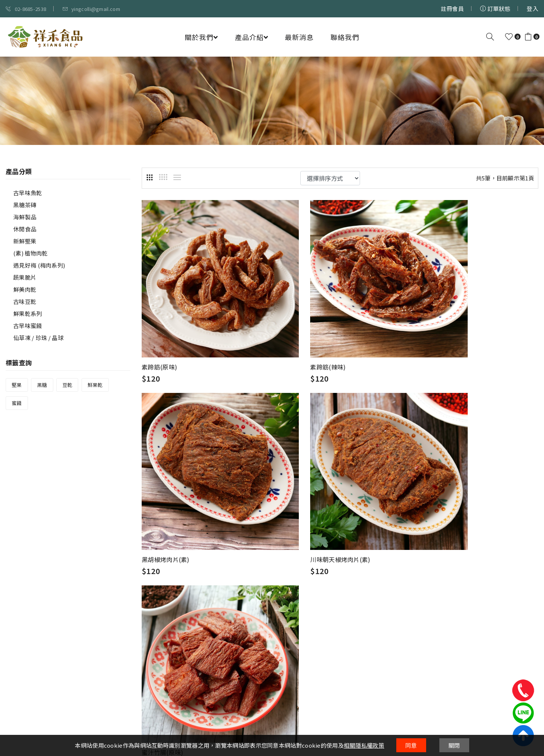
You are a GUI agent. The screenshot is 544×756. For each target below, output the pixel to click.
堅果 (17, 385)
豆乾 (67, 385)
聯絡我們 (345, 37)
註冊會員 (452, 8)
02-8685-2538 (26, 9)
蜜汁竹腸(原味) (298, 494)
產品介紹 (251, 37)
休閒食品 (25, 229)
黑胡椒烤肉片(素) (438, 334)
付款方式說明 (340, 613)
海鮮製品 (25, 217)
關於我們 (201, 37)
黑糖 (42, 385)
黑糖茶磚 (25, 205)
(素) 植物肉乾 (30, 253)
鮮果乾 (95, 385)
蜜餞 (17, 403)
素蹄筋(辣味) (295, 334)
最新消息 (299, 37)
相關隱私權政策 (364, 745)
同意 (411, 745)
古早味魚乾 (28, 193)
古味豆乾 (25, 301)
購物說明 (335, 602)
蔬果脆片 (25, 277)
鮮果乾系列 (28, 313)
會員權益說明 (250, 613)
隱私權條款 (247, 602)
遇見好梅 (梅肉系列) (39, 265)
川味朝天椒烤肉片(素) (172, 494)
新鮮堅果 (25, 241)
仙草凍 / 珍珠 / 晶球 (38, 338)
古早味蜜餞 (28, 326)
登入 (532, 8)
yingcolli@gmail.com (91, 9)
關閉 (454, 745)
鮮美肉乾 (25, 289)
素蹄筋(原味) (159, 334)
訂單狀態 (495, 8)
